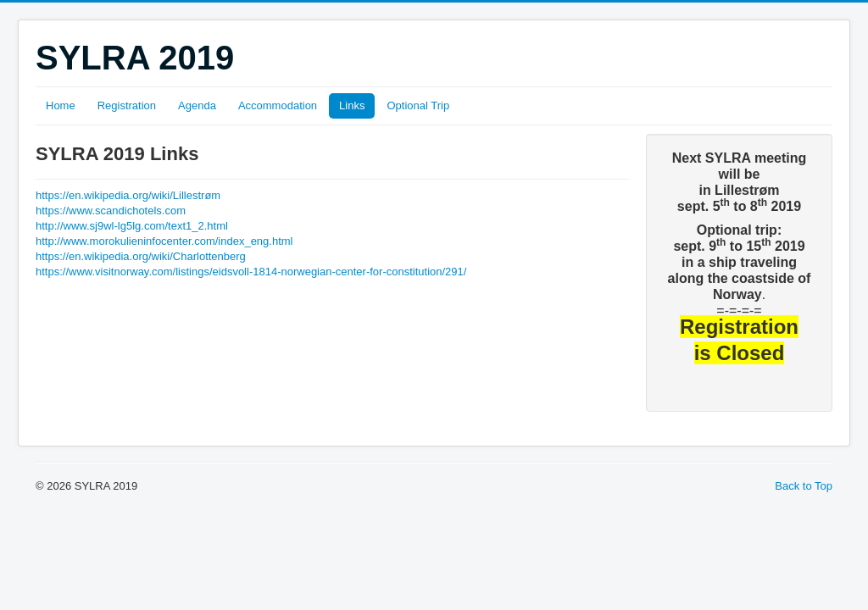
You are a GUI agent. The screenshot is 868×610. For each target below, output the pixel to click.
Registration (127, 105)
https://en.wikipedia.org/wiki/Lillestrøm (128, 195)
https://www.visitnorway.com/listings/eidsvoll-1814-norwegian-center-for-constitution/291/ (251, 272)
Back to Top (804, 486)
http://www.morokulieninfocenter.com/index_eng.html (164, 241)
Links (352, 105)
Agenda (197, 105)
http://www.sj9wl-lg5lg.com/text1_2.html (132, 226)
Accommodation (278, 105)
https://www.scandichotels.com (111, 211)
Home (61, 105)
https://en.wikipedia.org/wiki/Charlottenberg (141, 256)
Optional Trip (418, 105)
